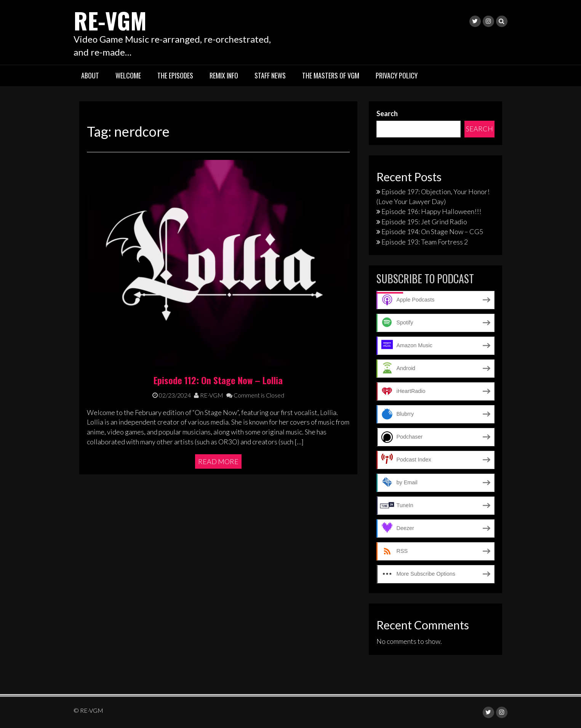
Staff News (270, 75)
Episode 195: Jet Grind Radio (424, 222)
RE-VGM (110, 20)
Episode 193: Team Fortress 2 (425, 242)
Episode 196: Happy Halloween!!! (431, 211)
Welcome (128, 75)
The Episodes (175, 75)
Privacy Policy (397, 75)
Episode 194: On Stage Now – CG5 (432, 231)
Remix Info (224, 75)
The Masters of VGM (331, 75)
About (90, 75)
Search (387, 113)
